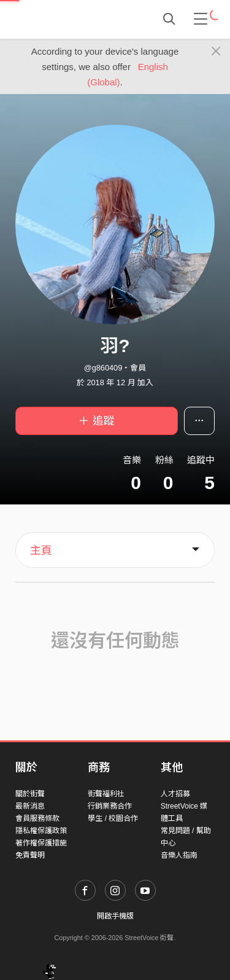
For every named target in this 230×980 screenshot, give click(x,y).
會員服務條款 (37, 818)
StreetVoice (66, 19)
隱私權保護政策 (41, 831)
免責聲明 (30, 855)
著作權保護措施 (41, 843)
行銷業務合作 (110, 806)
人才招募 (175, 794)
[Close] (216, 52)
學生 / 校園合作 (113, 818)
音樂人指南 (179, 855)
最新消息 (30, 806)
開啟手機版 (115, 916)
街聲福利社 (106, 794)
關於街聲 (30, 794)
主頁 (41, 551)
